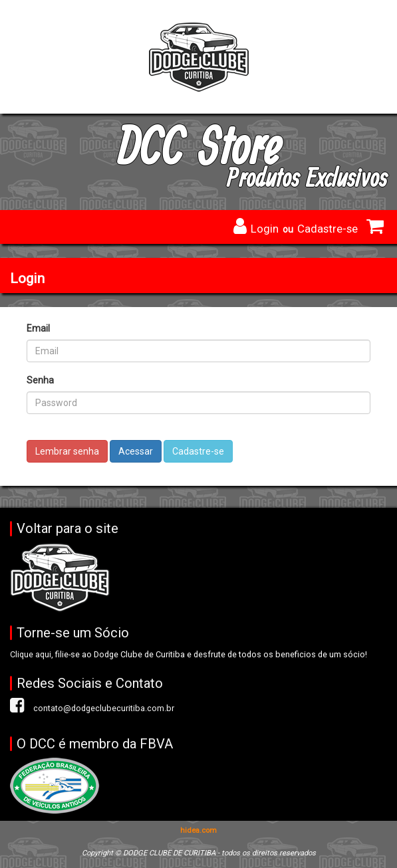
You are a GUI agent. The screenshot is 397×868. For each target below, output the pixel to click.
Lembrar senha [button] (67, 451)
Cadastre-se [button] (198, 451)
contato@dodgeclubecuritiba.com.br (104, 708)
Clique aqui (31, 654)
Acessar (136, 451)
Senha (40, 380)
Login (265, 229)
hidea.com (198, 830)
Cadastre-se (328, 229)
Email (38, 328)
